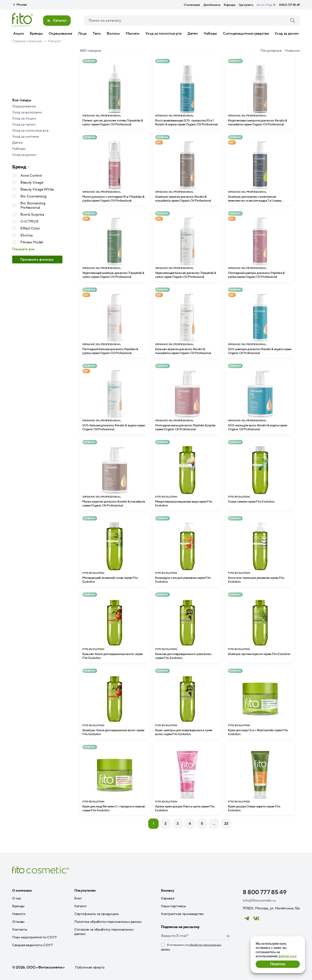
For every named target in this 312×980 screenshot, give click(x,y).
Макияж (133, 34)
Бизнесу (168, 891)
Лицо (83, 34)
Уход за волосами (27, 112)
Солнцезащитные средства (246, 34)
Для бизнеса (212, 5)
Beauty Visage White (37, 189)
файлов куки (287, 956)
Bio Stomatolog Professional (33, 205)
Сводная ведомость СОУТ (32, 945)
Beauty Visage (32, 183)
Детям (193, 34)
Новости (19, 914)
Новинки (292, 51)
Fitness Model (32, 242)
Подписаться (228, 936)
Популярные (271, 51)
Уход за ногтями (26, 137)
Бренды (36, 34)
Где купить (246, 5)
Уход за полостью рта (163, 34)
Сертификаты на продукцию (97, 914)
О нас (17, 898)
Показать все (23, 249)
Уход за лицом (24, 118)
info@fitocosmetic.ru (259, 901)
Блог (78, 898)
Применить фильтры (37, 260)
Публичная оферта (90, 967)
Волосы (113, 34)
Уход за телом (24, 125)
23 (226, 824)
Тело (97, 34)
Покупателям (85, 891)
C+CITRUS (29, 222)
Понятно (278, 964)
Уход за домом (287, 34)
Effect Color (30, 228)
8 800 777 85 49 (289, 5)
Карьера (230, 5)
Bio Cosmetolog (33, 196)
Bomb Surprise (32, 215)
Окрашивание (60, 34)
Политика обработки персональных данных (108, 922)
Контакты (20, 930)
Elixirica (27, 235)
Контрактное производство (182, 914)
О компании (192, 5)
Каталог (81, 906)
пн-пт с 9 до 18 (266, 5)
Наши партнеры (174, 906)
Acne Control (31, 176)
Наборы (210, 34)
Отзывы (18, 922)
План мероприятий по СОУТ (34, 937)
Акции (19, 34)
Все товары (22, 100)
